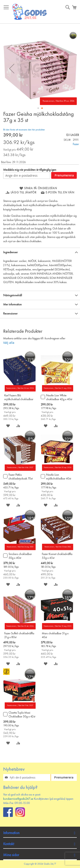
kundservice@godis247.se (18, 799)
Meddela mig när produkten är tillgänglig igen (30, 170)
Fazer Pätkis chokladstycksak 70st (21, 477)
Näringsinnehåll (13, 295)
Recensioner (10, 314)
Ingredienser (10, 252)
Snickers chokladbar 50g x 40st (20, 556)
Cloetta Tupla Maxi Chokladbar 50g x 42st (22, 715)
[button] (12, 68)
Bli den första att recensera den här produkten (24, 130)
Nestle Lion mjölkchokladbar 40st (59, 477)
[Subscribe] (64, 777)
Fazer (76, 144)
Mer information (12, 305)
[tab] (40, 252)
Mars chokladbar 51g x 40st (55, 635)
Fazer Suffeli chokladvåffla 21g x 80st (19, 635)
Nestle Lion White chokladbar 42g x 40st (59, 397)
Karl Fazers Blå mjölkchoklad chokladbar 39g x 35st (19, 398)
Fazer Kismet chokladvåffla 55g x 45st (57, 556)
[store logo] (30, 12)
